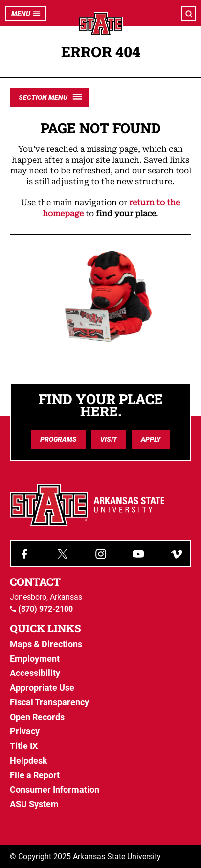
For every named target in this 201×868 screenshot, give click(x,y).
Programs (58, 439)
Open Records (37, 717)
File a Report (35, 775)
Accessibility (35, 673)
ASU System (34, 804)
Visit (109, 439)
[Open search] (189, 14)
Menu (26, 14)
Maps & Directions (46, 644)
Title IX (24, 746)
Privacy (25, 731)
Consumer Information (55, 789)
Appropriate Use (42, 687)
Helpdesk (29, 760)
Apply (151, 439)
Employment (35, 659)
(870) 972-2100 (41, 609)
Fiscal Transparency (49, 702)
